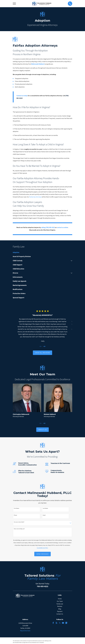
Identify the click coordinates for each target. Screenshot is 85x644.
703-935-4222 (42, 586)
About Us (42, 430)
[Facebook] (53, 623)
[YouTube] (63, 623)
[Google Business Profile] (66, 623)
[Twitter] (60, 623)
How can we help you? (19, 529)
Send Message (42, 554)
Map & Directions (25, 631)
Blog (60, 609)
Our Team (60, 601)
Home (60, 599)
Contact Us (60, 614)
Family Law (60, 604)
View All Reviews (43, 353)
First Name (17, 508)
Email (44, 515)
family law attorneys (35, 197)
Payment (60, 611)
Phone (15, 515)
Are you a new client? (19, 522)
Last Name (45, 508)
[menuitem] (43, 252)
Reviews (60, 606)
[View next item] (44, 346)
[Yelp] (56, 623)
